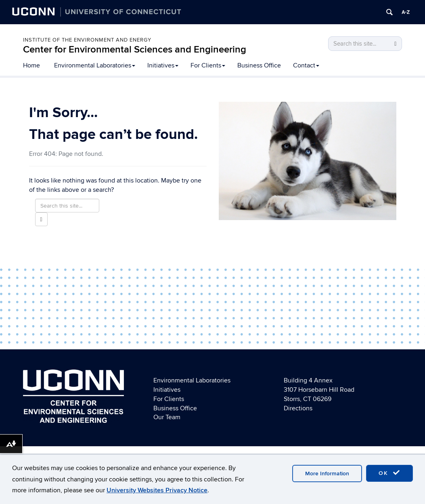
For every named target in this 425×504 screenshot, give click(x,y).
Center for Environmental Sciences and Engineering (135, 49)
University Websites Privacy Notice (157, 490)
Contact (306, 65)
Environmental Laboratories (95, 65)
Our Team (167, 417)
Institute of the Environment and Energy (87, 40)
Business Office (259, 65)
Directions (298, 408)
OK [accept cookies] (389, 473)
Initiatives (163, 65)
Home (31, 65)
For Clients (208, 65)
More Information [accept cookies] (327, 474)
